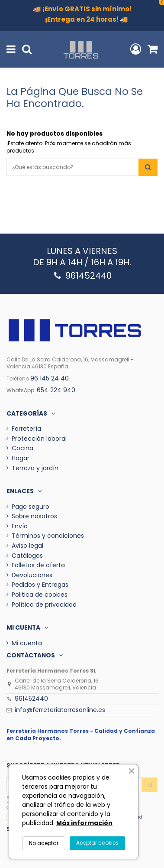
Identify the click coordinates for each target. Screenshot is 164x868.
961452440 (31, 699)
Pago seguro (31, 507)
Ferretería (26, 429)
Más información (84, 823)
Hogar (21, 458)
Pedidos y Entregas (40, 585)
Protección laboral (39, 439)
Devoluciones (32, 575)
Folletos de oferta (38, 565)
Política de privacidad (44, 605)
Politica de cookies (40, 595)
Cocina (23, 448)
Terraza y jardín (35, 468)
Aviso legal (27, 546)
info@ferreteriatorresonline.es (60, 710)
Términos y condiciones (48, 536)
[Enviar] (149, 785)
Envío (20, 526)
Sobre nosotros (34, 516)
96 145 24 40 (50, 378)
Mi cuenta (27, 643)
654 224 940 (56, 390)
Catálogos (27, 556)
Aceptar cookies (97, 843)
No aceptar (44, 843)
